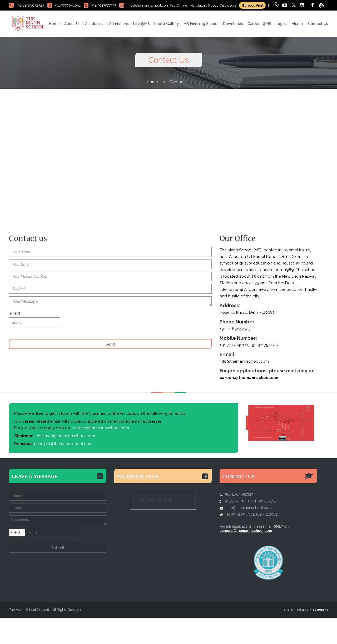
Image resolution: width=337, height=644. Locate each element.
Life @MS (142, 50)
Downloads (233, 50)
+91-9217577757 (100, 5)
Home (54, 50)
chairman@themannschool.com (65, 462)
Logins (281, 50)
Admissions (119, 50)
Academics (95, 50)
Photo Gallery (167, 50)
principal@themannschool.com (63, 470)
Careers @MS (259, 50)
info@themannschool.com (144, 5)
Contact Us (318, 50)
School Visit (252, 5)
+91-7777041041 (64, 5)
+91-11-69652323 (27, 5)
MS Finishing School (201, 50)
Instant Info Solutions (313, 636)
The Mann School (155, 526)
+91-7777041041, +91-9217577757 (249, 371)
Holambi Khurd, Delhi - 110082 (252, 541)
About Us (72, 50)
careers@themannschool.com (250, 404)
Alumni (298, 50)
